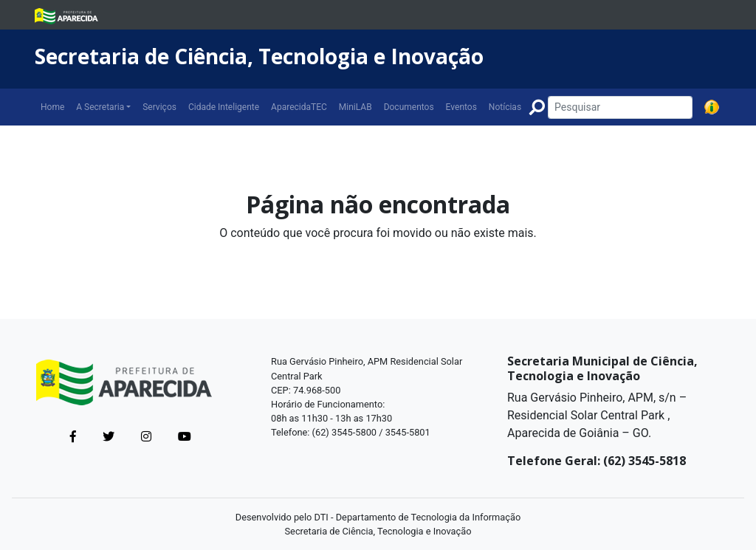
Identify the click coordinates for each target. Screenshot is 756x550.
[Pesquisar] (620, 107)
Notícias (505, 107)
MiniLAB (355, 107)
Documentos (409, 107)
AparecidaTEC (299, 107)
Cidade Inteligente (224, 107)
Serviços (159, 107)
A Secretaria (100, 107)
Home (52, 107)
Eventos (461, 107)
